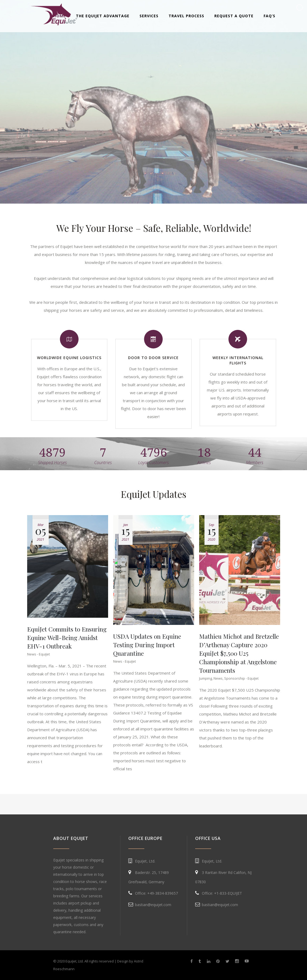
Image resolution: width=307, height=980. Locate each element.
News (32, 654)
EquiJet (44, 654)
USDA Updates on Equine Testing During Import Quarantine (147, 645)
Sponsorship (235, 678)
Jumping (206, 678)
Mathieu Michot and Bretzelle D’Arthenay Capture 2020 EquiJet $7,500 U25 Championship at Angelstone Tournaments (239, 653)
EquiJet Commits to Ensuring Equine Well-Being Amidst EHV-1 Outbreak (67, 638)
